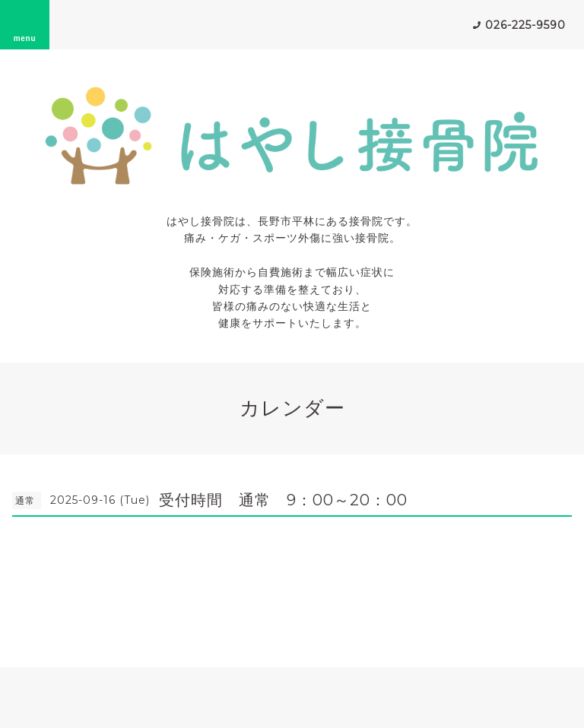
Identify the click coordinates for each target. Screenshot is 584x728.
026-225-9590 (525, 25)
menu (25, 24)
